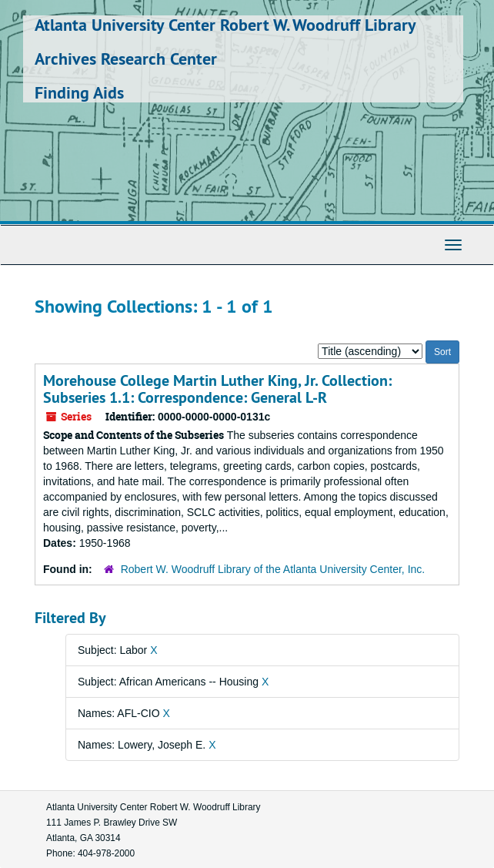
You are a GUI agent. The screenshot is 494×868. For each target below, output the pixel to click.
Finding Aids (79, 92)
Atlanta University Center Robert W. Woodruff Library (225, 25)
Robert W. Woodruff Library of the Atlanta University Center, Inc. (273, 569)
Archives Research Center (126, 59)
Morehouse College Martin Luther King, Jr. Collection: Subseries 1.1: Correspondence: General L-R (217, 389)
